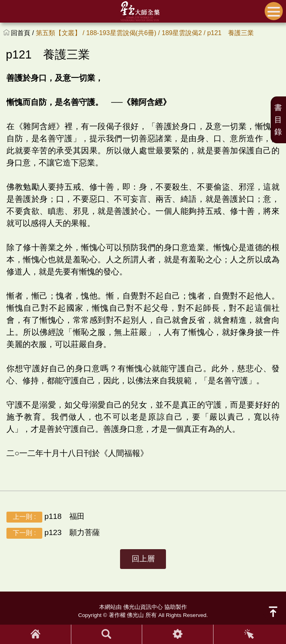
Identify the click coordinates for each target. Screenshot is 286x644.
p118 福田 (46, 517)
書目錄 (278, 120)
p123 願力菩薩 (53, 533)
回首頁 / (23, 33)
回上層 (143, 559)
